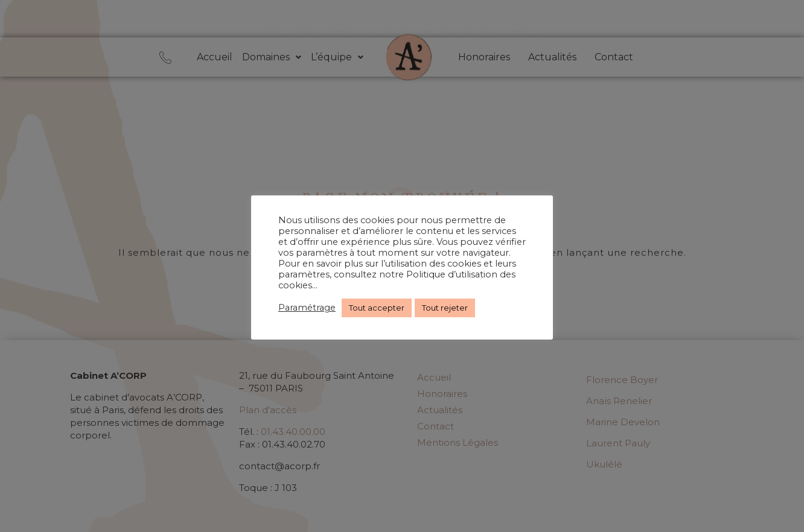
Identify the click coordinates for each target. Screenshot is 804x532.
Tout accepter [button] (377, 308)
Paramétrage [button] (307, 308)
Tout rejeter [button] (445, 308)
